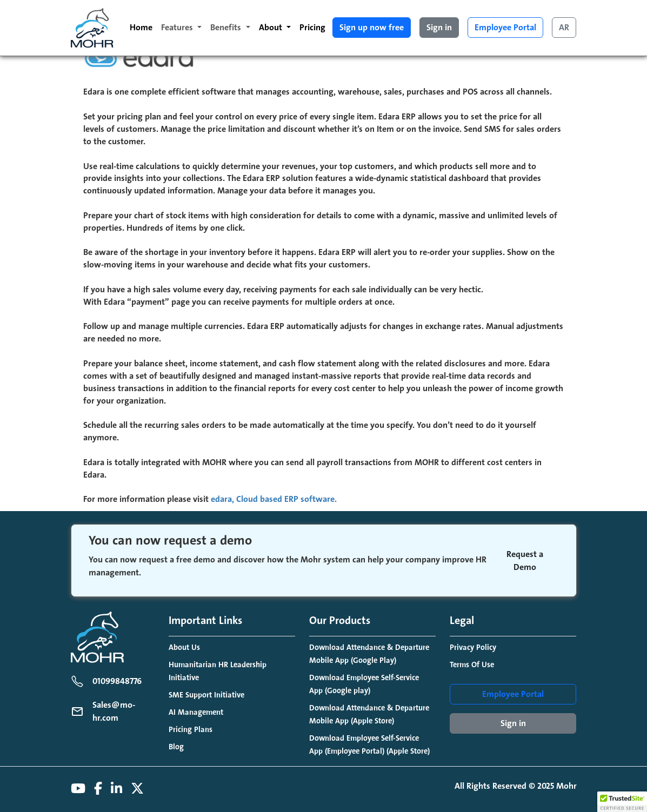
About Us (184, 647)
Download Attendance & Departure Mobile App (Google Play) (369, 654)
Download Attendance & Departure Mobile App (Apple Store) (369, 714)
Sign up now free (372, 28)
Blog (176, 747)
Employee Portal (505, 28)
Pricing (312, 28)
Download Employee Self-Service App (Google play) (364, 684)
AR (564, 28)
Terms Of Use (472, 665)
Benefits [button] (227, 28)
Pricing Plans (191, 730)
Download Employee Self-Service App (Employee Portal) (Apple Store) (369, 745)
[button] (622, 802)
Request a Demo (525, 561)
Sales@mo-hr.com (114, 712)
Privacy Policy (473, 647)
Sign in (439, 28)
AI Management (196, 712)
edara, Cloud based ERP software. (274, 499)
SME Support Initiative (206, 695)
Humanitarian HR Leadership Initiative (218, 671)
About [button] (272, 28)
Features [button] (178, 28)
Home (141, 28)
